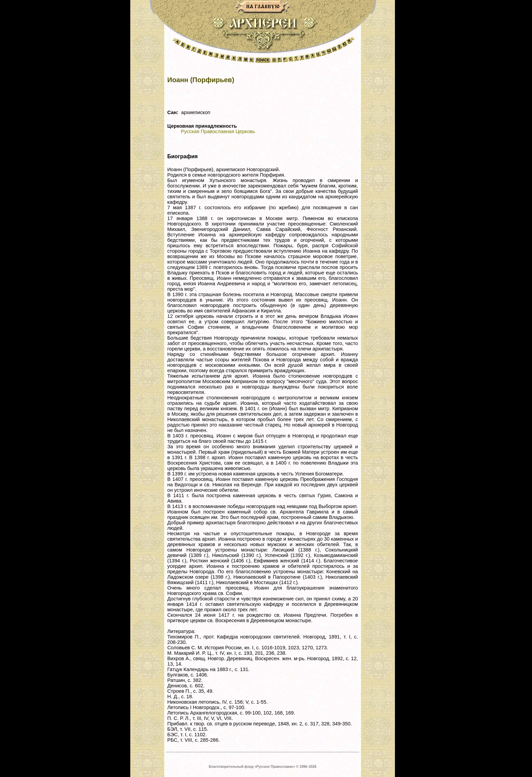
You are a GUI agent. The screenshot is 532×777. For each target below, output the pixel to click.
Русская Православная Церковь (218, 131)
